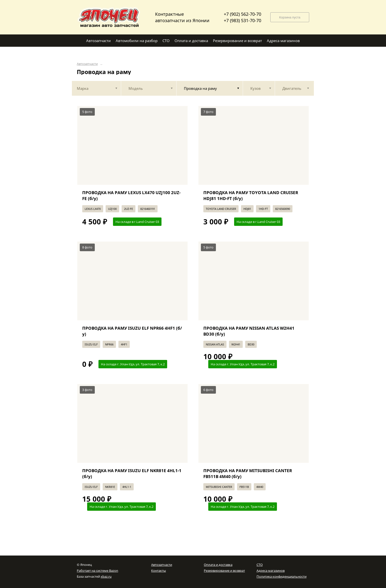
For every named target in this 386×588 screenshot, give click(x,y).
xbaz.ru (106, 576)
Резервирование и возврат (224, 571)
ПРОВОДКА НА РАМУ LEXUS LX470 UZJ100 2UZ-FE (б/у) (131, 195)
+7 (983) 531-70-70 (242, 20)
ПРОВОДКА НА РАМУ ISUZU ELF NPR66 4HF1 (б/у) (132, 331)
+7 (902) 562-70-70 (242, 14)
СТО (260, 565)
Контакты (159, 571)
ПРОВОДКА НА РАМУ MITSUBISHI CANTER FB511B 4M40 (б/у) (248, 473)
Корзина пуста (290, 17)
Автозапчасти (87, 64)
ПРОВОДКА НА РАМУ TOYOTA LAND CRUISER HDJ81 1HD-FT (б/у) (251, 195)
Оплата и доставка (218, 565)
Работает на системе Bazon (97, 571)
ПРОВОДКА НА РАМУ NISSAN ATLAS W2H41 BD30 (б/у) (249, 331)
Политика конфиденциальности (281, 576)
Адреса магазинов (271, 571)
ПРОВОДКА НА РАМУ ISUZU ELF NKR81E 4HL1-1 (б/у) (132, 473)
